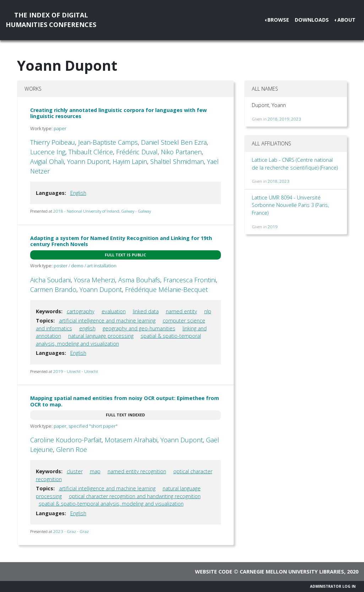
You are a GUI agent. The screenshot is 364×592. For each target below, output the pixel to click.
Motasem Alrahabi (131, 440)
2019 (284, 119)
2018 (273, 119)
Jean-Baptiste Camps (108, 142)
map (95, 471)
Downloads (312, 20)
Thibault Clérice (91, 152)
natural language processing (101, 336)
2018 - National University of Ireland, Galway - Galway (102, 211)
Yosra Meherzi (94, 280)
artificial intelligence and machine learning (107, 321)
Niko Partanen (181, 152)
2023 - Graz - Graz (71, 531)
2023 (296, 119)
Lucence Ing (48, 152)
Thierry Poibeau (53, 142)
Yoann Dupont (88, 161)
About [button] (346, 20)
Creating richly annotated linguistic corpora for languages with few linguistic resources (118, 113)
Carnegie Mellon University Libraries (292, 572)
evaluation (114, 311)
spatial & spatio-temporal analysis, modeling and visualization (111, 504)
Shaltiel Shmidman (177, 161)
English (78, 193)
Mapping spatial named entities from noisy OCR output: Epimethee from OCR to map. (125, 401)
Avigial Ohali (47, 161)
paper (60, 128)
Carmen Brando (53, 289)
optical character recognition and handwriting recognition (135, 496)
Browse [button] (278, 20)
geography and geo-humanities (139, 328)
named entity (181, 311)
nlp (208, 311)
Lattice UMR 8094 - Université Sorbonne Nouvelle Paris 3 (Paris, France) (290, 205)
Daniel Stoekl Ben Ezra (174, 142)
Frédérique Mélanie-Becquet (166, 289)
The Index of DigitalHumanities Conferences (51, 20)
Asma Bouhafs (139, 280)
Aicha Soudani (50, 280)
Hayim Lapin (130, 161)
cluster (75, 471)
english (87, 328)
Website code (214, 572)
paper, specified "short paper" (86, 426)
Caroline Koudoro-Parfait (66, 440)
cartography (81, 311)
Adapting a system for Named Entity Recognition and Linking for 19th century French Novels (121, 241)
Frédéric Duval (137, 152)
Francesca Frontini (190, 280)
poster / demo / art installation (85, 266)
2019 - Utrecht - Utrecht (76, 371)
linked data (146, 311)
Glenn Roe (72, 449)
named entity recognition (137, 471)
